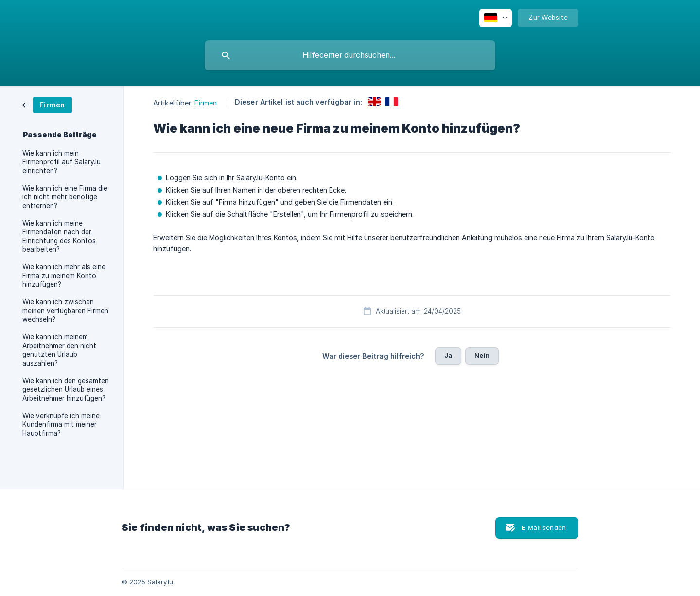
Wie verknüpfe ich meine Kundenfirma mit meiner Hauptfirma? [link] (61, 424)
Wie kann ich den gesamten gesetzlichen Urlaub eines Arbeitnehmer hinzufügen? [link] (66, 389)
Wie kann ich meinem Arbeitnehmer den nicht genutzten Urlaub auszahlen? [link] (59, 350)
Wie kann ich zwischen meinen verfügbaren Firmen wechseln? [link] (65, 311)
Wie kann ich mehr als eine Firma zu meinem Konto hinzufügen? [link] (64, 276)
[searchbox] (350, 55)
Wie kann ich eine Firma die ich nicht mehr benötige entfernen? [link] (65, 197)
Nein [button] (482, 355)
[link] (47, 104)
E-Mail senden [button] (544, 527)
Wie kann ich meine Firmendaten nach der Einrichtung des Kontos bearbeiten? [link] (59, 236)
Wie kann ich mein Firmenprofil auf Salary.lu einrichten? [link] (61, 162)
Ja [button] (448, 355)
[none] (496, 18)
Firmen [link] (206, 103)
